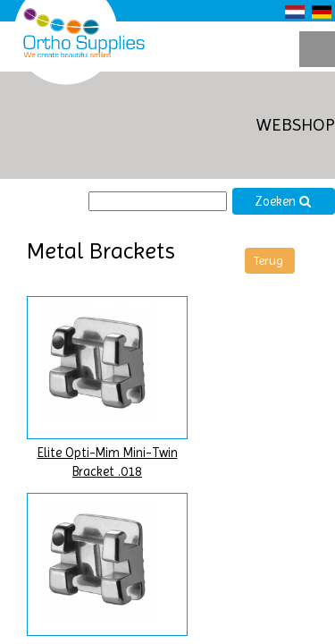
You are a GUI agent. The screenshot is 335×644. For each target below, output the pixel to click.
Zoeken (283, 202)
